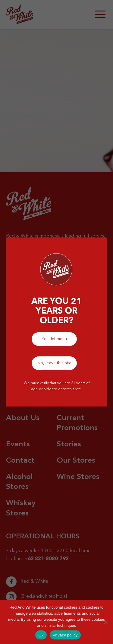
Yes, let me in (54, 339)
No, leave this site (54, 363)
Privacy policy (65, 635)
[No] (105, 622)
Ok (41, 635)
